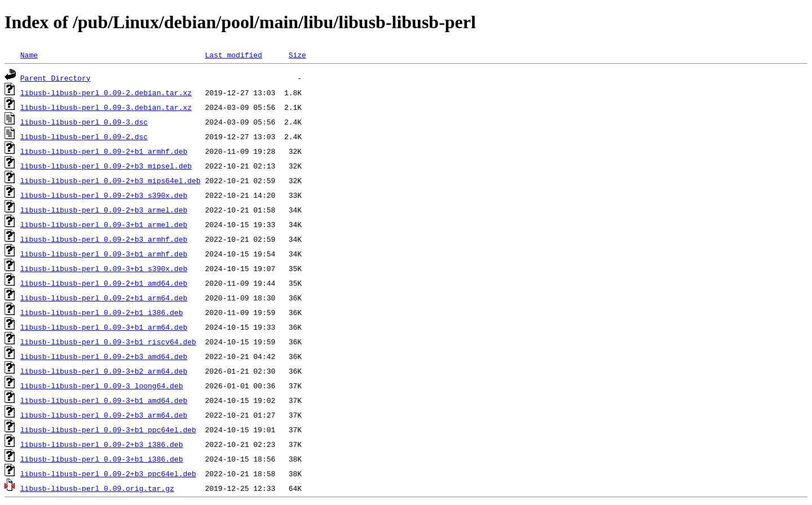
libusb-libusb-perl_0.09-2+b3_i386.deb (102, 444)
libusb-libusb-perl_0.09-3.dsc (84, 122)
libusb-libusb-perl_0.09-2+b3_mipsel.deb (106, 166)
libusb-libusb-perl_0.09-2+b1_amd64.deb (104, 283)
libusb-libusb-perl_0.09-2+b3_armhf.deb (104, 239)
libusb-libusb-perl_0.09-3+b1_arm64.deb (104, 327)
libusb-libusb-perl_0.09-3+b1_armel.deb (104, 224)
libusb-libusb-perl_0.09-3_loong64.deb (102, 386)
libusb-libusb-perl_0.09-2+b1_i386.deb (102, 312)
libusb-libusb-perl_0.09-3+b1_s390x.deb (104, 268)
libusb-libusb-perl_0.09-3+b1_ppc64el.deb (108, 429)
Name (29, 55)
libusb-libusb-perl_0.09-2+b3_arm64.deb (104, 415)
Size (297, 55)
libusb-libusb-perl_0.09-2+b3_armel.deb (104, 210)
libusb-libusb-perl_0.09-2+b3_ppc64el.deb (108, 473)
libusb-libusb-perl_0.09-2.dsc (84, 136)
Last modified (233, 55)
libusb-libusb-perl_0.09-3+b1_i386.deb (102, 459)
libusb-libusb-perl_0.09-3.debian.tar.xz (106, 107)
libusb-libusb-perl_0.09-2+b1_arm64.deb (104, 298)
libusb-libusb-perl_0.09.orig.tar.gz (97, 488)
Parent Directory (56, 78)
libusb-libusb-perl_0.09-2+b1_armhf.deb (104, 151)
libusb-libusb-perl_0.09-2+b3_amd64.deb (104, 356)
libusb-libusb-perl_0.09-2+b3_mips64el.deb (111, 180)
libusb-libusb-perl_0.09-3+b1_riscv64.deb (108, 342)
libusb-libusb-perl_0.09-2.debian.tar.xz (106, 92)
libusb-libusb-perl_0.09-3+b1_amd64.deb (104, 400)
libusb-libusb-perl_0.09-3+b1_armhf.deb (104, 254)
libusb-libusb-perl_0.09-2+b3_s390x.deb (104, 195)
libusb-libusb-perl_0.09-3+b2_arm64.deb (104, 371)
